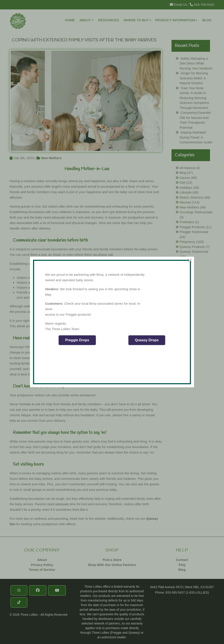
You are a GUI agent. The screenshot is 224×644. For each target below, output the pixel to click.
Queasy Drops (147, 340)
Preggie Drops (77, 340)
